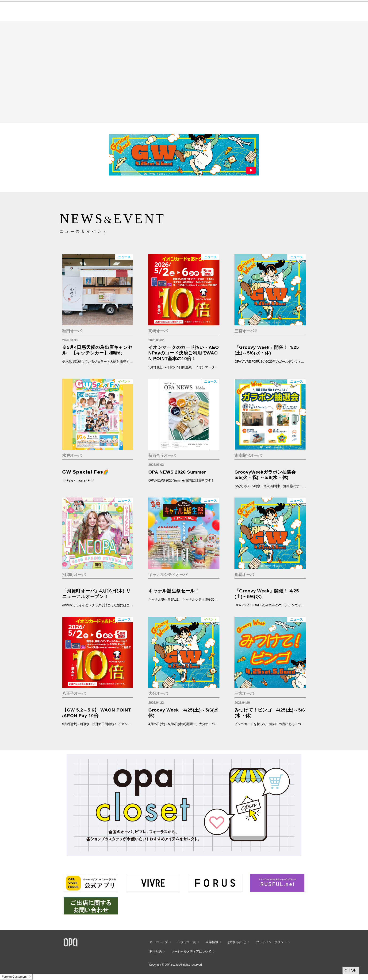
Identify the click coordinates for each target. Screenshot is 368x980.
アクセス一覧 (187, 942)
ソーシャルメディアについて (191, 951)
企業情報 (212, 942)
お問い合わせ (237, 942)
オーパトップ (159, 942)
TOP (353, 970)
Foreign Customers (14, 977)
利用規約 (156, 951)
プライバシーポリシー (271, 942)
